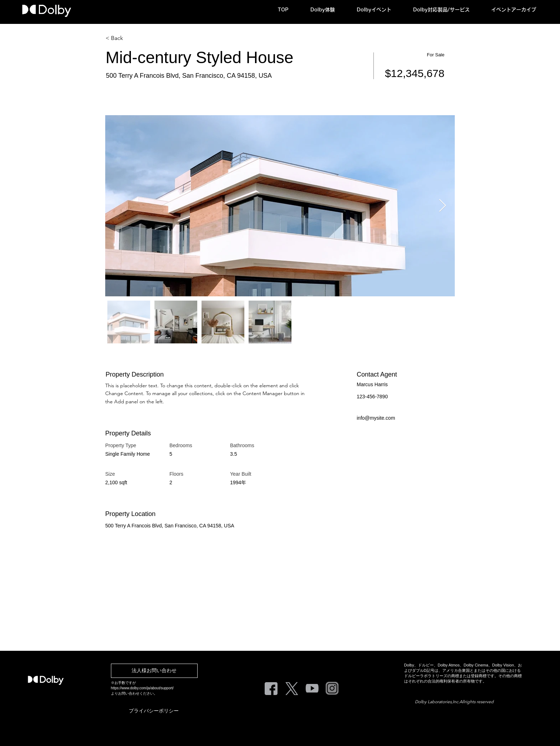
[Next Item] (442, 206)
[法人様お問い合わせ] (154, 671)
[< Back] (131, 38)
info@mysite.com (376, 418)
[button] (328, 10)
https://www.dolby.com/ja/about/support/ (142, 688)
